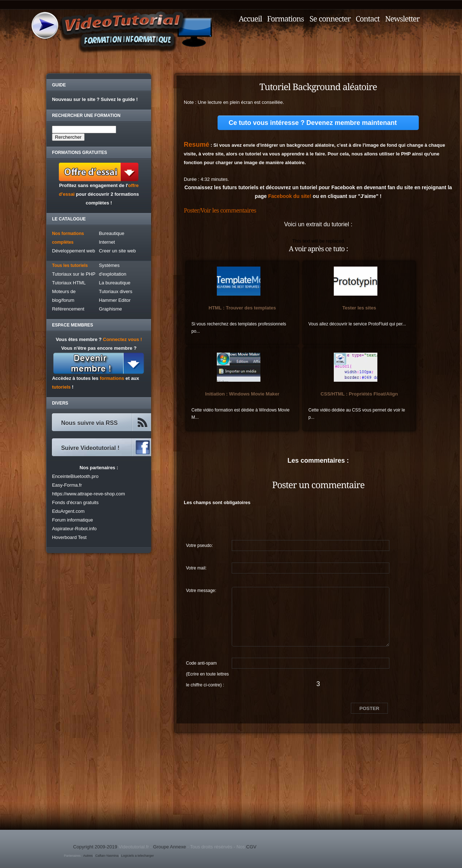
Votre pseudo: (199, 545)
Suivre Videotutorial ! (90, 448)
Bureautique (112, 233)
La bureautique (115, 283)
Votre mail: (196, 568)
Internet (107, 242)
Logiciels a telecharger (138, 856)
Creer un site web (117, 251)
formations (112, 378)
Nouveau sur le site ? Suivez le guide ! (95, 99)
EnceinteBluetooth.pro (75, 476)
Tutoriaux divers (115, 291)
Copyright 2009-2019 (95, 847)
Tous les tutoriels (70, 265)
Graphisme (110, 309)
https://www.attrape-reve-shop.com (88, 494)
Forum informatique (72, 520)
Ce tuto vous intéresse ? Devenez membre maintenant (313, 123)
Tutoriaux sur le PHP (74, 274)
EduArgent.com (68, 511)
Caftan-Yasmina (107, 856)
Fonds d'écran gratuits (75, 502)
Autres (88, 856)
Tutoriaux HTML (69, 283)
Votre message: (201, 591)
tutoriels (61, 387)
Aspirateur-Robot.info (74, 529)
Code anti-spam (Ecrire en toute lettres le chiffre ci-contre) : (207, 665)
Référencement (68, 309)
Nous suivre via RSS (89, 423)
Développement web (74, 251)
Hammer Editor (115, 300)
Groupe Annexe (170, 847)
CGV (251, 847)
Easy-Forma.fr (67, 485)
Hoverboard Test (69, 537)
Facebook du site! (290, 196)
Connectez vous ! (122, 339)
